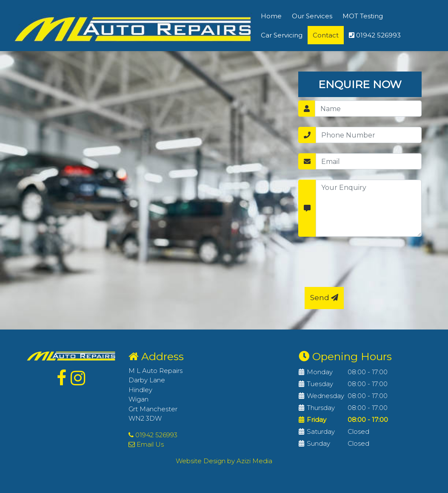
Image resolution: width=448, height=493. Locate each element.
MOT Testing (363, 16)
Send (324, 298)
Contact (326, 35)
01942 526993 (375, 35)
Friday (317, 420)
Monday (320, 372)
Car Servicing (282, 35)
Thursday (321, 408)
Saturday (321, 431)
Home (271, 16)
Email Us (146, 444)
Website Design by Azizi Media (224, 461)
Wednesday (325, 396)
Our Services (312, 16)
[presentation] (369, 264)
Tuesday (320, 384)
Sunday (318, 443)
